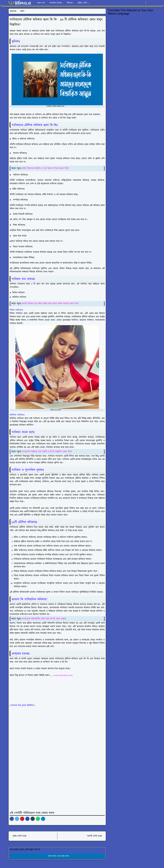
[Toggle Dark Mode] (149, 3)
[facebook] (134, 3)
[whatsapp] (139, 3)
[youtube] (143, 3)
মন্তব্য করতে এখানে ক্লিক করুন (57, 856)
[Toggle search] (153, 3)
